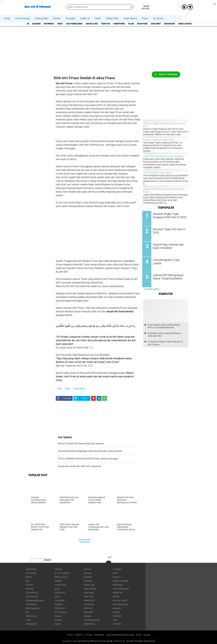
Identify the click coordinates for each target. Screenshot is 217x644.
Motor (116, 597)
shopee (116, 612)
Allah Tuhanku (62, 573)
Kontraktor (32, 597)
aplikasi (88, 573)
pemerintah (89, 601)
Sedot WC (107, 24)
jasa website (32, 593)
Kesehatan (171, 24)
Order (98, 18)
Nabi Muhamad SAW (35, 601)
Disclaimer (99, 635)
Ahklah (58, 569)
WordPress (89, 624)
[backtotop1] (111, 641)
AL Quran (158, 18)
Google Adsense (188, 24)
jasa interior (90, 589)
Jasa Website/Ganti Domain (120, 635)
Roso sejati (60, 608)
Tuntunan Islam (91, 620)
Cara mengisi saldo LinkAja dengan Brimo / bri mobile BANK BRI (164, 325)
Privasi (89, 635)
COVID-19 (117, 577)
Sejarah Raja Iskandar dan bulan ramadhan (163, 156)
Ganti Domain (23, 18)
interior (30, 589)
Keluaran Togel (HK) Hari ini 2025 (159, 140)
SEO (27, 612)
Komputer (118, 593)
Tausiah (58, 616)
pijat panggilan (120, 604)
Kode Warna (130, 18)
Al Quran (117, 569)
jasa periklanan (75, 24)
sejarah (117, 608)
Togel (28, 620)
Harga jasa (89, 585)
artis (115, 573)
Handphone (120, 24)
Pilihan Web (112, 18)
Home (7, 18)
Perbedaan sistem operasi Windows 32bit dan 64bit (164, 334)
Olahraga (60, 601)
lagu (57, 597)
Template (70, 18)
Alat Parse (31, 573)
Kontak (57, 18)
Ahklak (87, 569)
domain (58, 581)
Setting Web (42, 18)
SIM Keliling (93, 24)
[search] (100, 7)
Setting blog (61, 612)
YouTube (117, 624)
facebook (88, 581)
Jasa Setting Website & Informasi (93, 641)
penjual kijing (120, 601)
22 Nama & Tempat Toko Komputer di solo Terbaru (165, 342)
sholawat (157, 24)
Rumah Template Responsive (141, 641)
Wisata (58, 624)
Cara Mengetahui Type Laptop (157, 173)
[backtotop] (108, 564)
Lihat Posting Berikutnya (84, 541)
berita (29, 577)
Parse (145, 18)
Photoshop (89, 604)
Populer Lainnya (152, 288)
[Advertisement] (108, 50)
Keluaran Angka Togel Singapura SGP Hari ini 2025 (169, 215)
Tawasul (88, 616)
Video (60, 24)
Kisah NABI (144, 24)
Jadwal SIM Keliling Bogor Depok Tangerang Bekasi (168, 276)
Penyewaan (31, 604)
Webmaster (31, 624)
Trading (59, 620)
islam (132, 24)
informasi (49, 24)
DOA (59, 389)
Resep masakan (33, 608)
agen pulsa (31, 569)
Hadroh (29, 585)
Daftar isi (85, 18)
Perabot (59, 604)
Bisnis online (61, 577)
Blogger (37, 24)
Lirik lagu (88, 597)
